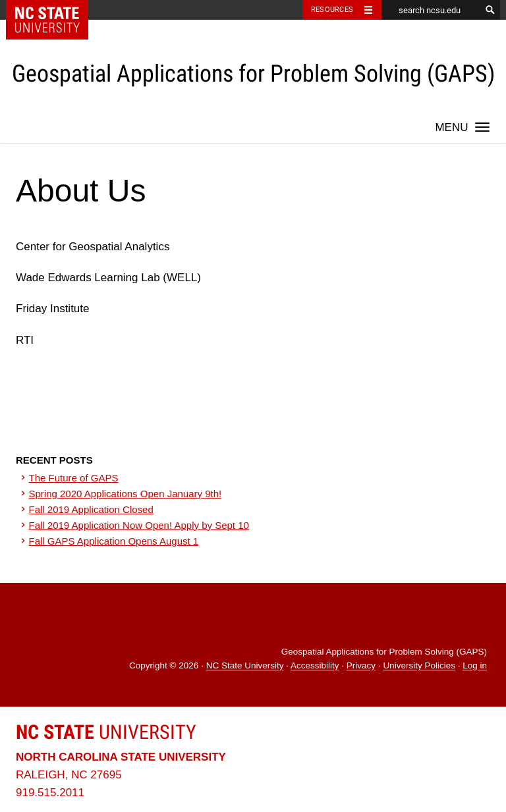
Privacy (361, 666)
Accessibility (315, 666)
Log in (475, 666)
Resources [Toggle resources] (332, 10)
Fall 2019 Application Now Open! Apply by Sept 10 (139, 525)
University (106, 732)
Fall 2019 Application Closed (91, 509)
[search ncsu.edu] (431, 10)
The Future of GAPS (74, 478)
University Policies (419, 666)
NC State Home (56, 10)
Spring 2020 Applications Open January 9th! (126, 494)
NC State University (245, 666)
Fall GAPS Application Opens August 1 (114, 541)
